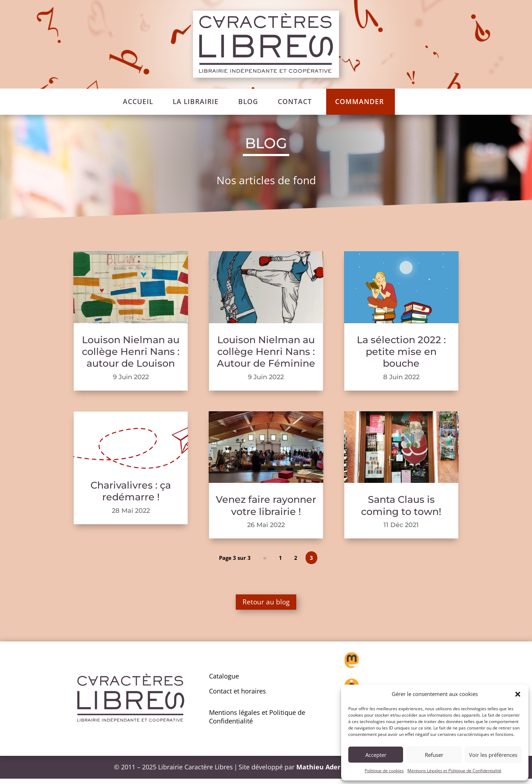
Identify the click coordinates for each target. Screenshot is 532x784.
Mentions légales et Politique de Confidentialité (257, 722)
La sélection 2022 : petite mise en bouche (401, 352)
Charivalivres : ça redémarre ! (131, 491)
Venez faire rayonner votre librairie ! (266, 505)
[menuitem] (138, 102)
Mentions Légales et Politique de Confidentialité (454, 771)
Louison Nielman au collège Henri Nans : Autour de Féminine (266, 352)
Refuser (434, 755)
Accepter (376, 755)
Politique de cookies (384, 771)
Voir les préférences (493, 755)
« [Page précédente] (266, 557)
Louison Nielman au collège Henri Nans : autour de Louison (131, 352)
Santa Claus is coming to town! (401, 505)
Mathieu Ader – (322, 772)
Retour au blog (266, 604)
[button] (518, 694)
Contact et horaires (238, 696)
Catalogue (224, 681)
